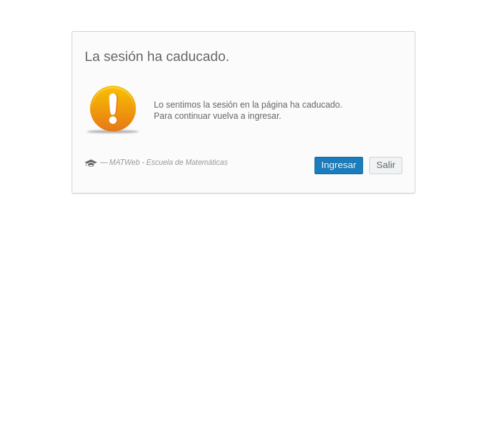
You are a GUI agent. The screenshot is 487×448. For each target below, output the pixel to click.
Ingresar (339, 165)
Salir (386, 165)
